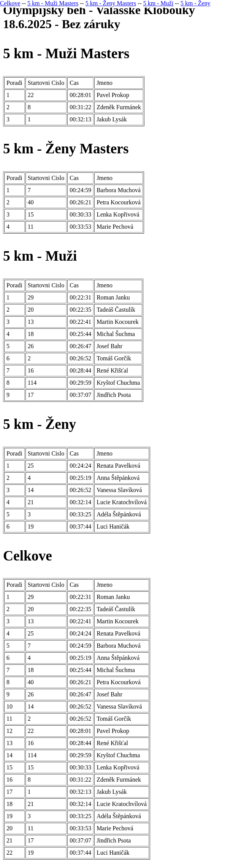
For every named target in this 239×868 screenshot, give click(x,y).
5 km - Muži (158, 3)
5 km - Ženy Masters (111, 3)
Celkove (10, 3)
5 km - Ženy (195, 3)
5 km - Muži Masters (53, 3)
